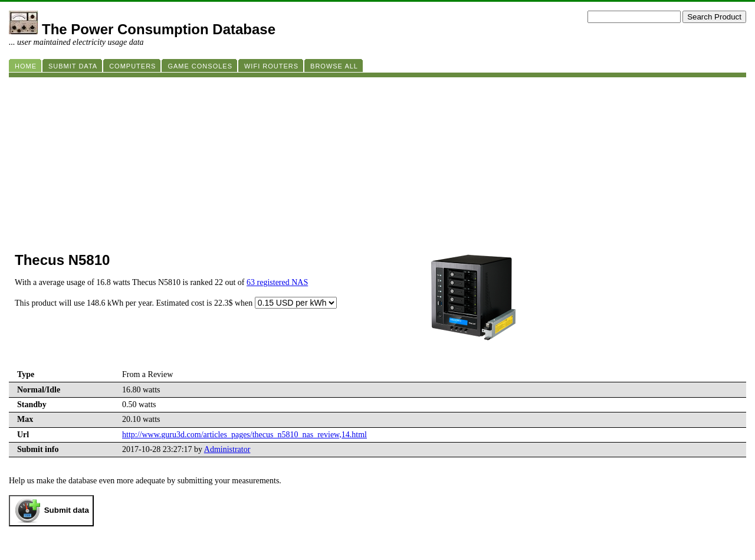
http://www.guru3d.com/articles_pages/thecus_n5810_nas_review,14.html (244, 435)
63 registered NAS (277, 282)
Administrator (227, 449)
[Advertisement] (363, 160)
